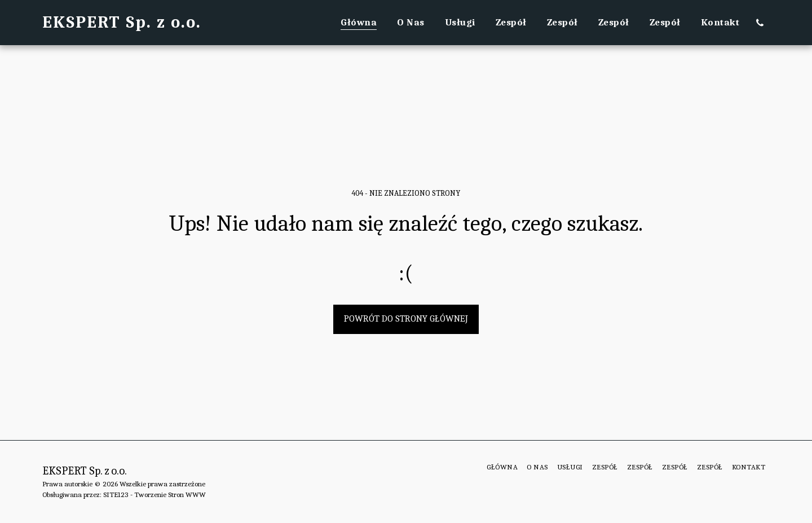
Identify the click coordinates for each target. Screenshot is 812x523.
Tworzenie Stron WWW (170, 495)
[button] (760, 23)
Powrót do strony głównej (406, 318)
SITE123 (116, 495)
